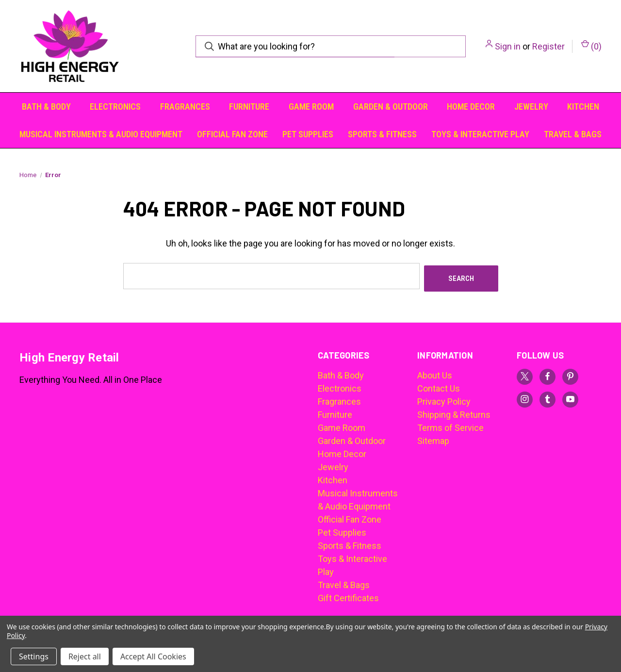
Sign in (508, 46)
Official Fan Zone (232, 134)
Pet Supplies (308, 134)
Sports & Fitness (382, 134)
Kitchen (583, 107)
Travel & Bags (573, 134)
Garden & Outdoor (391, 107)
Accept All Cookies (153, 656)
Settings (34, 656)
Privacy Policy (444, 399)
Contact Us (439, 386)
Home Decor (471, 107)
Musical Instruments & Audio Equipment (101, 134)
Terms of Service (450, 425)
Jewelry (531, 107)
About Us (435, 373)
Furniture (249, 107)
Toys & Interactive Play (480, 134)
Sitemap (433, 438)
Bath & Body (46, 107)
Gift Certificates (348, 596)
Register (548, 46)
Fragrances (185, 107)
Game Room (311, 107)
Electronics (115, 107)
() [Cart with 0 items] (591, 46)
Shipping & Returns (454, 412)
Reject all (85, 656)
